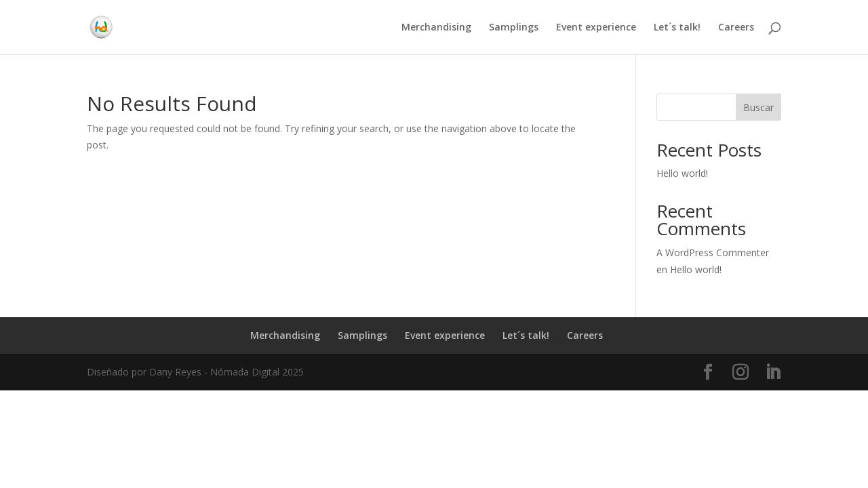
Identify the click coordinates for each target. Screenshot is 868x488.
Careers (736, 28)
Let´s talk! (677, 28)
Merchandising (436, 28)
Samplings (514, 28)
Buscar (758, 107)
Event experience (596, 28)
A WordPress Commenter (713, 252)
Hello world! (682, 173)
